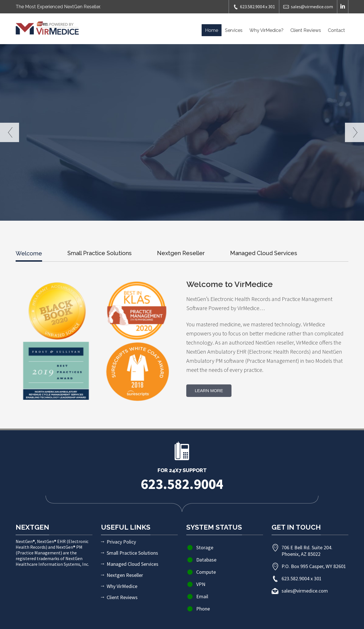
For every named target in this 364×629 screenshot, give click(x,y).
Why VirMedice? (266, 30)
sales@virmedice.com (308, 7)
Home (212, 30)
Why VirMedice (122, 586)
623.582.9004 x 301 (254, 7)
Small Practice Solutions (100, 253)
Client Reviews (306, 30)
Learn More (209, 391)
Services (234, 30)
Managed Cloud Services (264, 253)
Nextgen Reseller (181, 253)
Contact (336, 30)
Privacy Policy (121, 542)
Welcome (29, 253)
